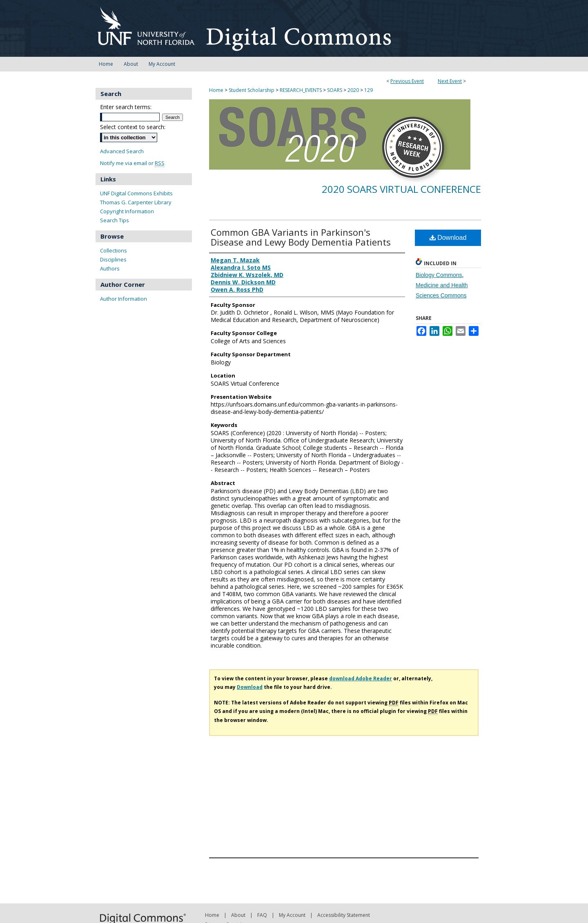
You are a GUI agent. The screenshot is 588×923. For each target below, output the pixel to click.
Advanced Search (122, 151)
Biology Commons (439, 275)
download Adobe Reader (361, 678)
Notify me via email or (132, 163)
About (238, 915)
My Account (292, 915)
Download (448, 238)
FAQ (262, 915)
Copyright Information (127, 211)
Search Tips (115, 220)
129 (369, 90)
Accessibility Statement (344, 915)
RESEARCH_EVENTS (301, 90)
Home (216, 90)
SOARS (335, 90)
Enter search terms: (126, 107)
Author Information (124, 299)
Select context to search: (133, 127)
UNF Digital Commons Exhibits (136, 193)
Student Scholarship (252, 90)
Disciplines (113, 259)
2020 (354, 90)
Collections (114, 250)
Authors (110, 268)
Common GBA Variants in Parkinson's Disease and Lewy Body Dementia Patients (301, 237)
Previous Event (407, 81)
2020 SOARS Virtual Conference (401, 189)
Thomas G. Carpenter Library (136, 202)
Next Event (450, 81)
